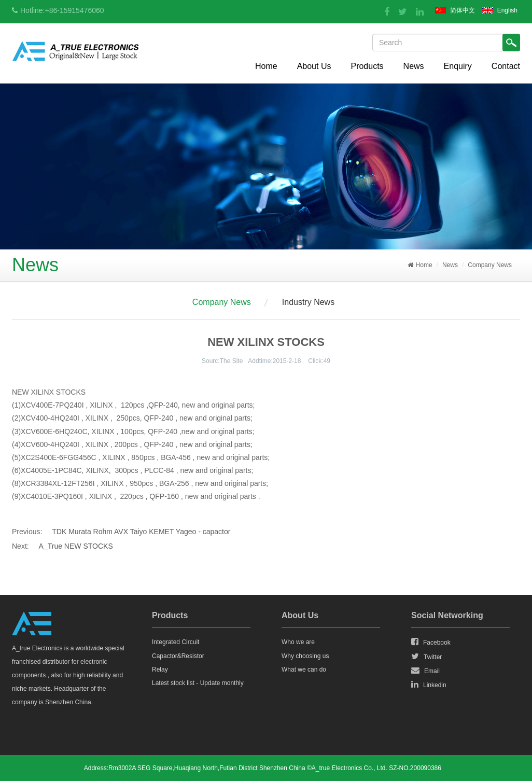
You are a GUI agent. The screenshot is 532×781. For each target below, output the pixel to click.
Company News (490, 265)
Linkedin (429, 685)
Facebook (431, 642)
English (507, 10)
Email (425, 671)
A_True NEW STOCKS (76, 546)
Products (367, 66)
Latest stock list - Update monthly (198, 683)
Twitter (426, 657)
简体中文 (463, 10)
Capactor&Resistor (178, 656)
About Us (314, 66)
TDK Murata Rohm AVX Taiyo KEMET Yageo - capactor (141, 532)
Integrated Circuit (176, 642)
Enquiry (458, 66)
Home (266, 66)
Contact (506, 66)
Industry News (308, 302)
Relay (160, 670)
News (414, 66)
